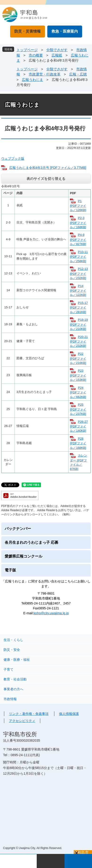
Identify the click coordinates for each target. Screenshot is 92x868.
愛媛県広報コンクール (24, 556)
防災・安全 (12, 650)
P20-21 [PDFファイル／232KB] (79, 341)
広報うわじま (32, 80)
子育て (8, 669)
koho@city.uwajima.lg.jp (51, 613)
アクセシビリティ (22, 721)
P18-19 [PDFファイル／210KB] (79, 324)
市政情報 (10, 699)
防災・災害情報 (28, 31)
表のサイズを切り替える (46, 179)
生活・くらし (13, 640)
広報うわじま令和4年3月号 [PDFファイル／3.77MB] (48, 168)
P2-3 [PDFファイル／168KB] (78, 223)
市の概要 (36, 55)
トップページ (27, 50)
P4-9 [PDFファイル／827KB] (78, 239)
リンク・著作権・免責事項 (29, 714)
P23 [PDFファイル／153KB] (78, 375)
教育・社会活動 (15, 679)
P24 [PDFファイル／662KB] (78, 392)
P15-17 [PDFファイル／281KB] (79, 307)
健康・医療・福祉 (17, 660)
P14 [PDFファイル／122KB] (78, 291)
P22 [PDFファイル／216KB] (78, 358)
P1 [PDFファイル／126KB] (78, 206)
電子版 (10, 570)
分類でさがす (57, 50)
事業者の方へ (13, 689)
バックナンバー (18, 529)
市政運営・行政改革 (45, 74)
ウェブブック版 (13, 159)
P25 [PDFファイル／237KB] (78, 409)
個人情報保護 (69, 714)
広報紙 (57, 55)
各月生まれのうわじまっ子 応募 (32, 542)
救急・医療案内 (65, 31)
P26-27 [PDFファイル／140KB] (79, 426)
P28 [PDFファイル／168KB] (78, 443)
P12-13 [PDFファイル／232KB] (79, 273)
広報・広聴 (78, 74)
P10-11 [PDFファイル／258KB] (79, 257)
